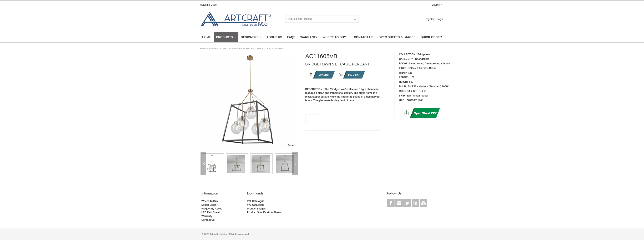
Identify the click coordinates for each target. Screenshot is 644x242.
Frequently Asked (212, 209)
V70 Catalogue (256, 201)
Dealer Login (209, 205)
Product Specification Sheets (264, 212)
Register (429, 19)
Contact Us (208, 220)
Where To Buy (210, 201)
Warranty (207, 216)
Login (440, 19)
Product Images (256, 209)
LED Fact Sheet (211, 212)
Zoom (291, 145)
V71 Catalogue (256, 205)
